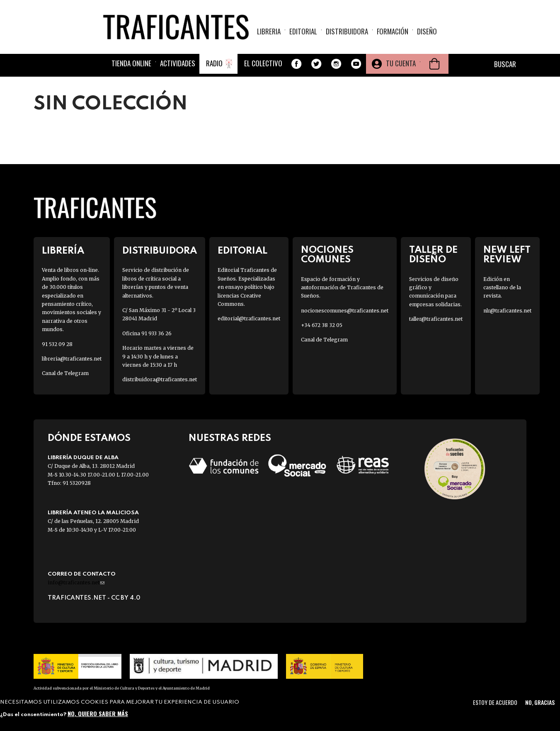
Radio (214, 63)
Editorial (303, 31)
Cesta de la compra (434, 64)
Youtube (356, 64)
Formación (393, 31)
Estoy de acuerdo (495, 702)
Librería (63, 251)
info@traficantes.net (76, 582)
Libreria (269, 31)
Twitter (316, 64)
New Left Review (507, 255)
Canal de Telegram (65, 373)
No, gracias (540, 702)
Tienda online (131, 63)
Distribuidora (347, 31)
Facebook (296, 64)
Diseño (427, 31)
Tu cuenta (401, 63)
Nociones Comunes (327, 255)
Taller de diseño (433, 255)
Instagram (336, 64)
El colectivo (263, 63)
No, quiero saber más (98, 713)
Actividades (178, 63)
